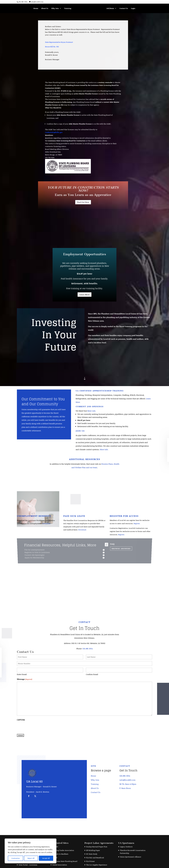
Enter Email (22, 665)
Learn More (84, 295)
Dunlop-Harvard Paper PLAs (97, 838)
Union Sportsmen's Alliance (131, 848)
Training (68, 9)
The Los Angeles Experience (97, 856)
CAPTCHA (21, 711)
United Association (60, 856)
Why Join (55, 9)
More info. (92, 411)
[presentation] (35, 718)
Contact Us (124, 9)
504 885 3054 (88, 639)
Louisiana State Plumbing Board (65, 852)
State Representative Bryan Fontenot (59, 42)
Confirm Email (92, 665)
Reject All (31, 858)
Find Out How (83, 202)
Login (133, 9)
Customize (15, 858)
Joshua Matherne (35, 865)
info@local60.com (127, 771)
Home (36, 9)
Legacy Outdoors (126, 838)
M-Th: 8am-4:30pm (128, 775)
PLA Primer (90, 852)
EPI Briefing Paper (93, 841)
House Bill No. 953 (52, 47)
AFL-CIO (55, 838)
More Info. (104, 449)
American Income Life (27, 838)
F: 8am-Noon (125, 779)
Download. (46, 523)
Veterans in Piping (59, 859)
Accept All (46, 858)
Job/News (110, 9)
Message (25, 670)
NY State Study (92, 845)
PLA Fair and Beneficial (95, 849)
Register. (137, 523)
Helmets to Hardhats (60, 845)
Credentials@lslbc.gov (54, 132)
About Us (45, 9)
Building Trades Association (63, 841)
